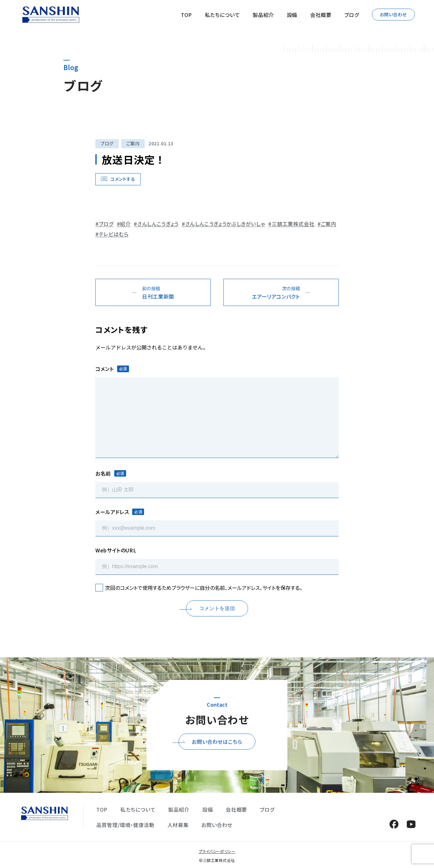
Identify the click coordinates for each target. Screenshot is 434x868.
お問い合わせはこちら (217, 742)
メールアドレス (120, 512)
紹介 (125, 224)
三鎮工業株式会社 (293, 224)
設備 (292, 15)
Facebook (394, 824)
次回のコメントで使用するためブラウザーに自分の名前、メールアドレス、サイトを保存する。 (204, 588)
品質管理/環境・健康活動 (125, 825)
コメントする (123, 179)
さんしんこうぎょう (158, 224)
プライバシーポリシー (217, 851)
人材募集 (178, 825)
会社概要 (321, 15)
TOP (186, 15)
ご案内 (133, 143)
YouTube (411, 824)
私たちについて (222, 15)
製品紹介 (263, 15)
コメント (112, 369)
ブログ (352, 15)
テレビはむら (114, 234)
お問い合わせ (393, 14)
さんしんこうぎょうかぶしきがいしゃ (225, 224)
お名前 (111, 473)
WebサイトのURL (116, 550)
